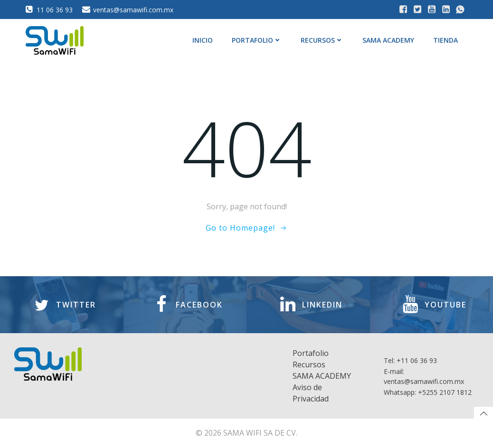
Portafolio (257, 40)
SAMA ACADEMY (388, 40)
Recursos (322, 40)
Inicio (203, 40)
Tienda (446, 40)
